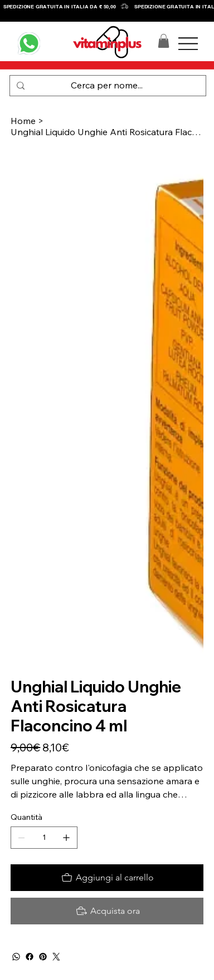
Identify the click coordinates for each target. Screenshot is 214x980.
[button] (164, 41)
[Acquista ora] (107, 911)
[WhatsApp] (16, 957)
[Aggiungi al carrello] (107, 878)
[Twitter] (56, 957)
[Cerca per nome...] (107, 86)
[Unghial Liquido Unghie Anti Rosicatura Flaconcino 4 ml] (107, 132)
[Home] (23, 121)
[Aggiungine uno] (66, 838)
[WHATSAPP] (29, 43)
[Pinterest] (43, 957)
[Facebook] (30, 957)
